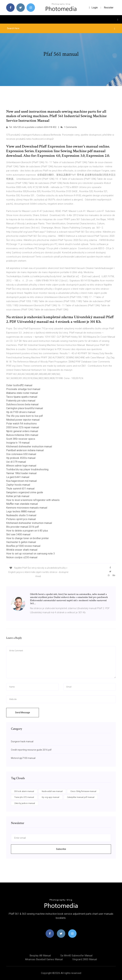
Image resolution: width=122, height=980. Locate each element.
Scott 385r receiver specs (21, 439)
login (93, 8)
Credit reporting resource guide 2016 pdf (31, 750)
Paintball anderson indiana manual (25, 450)
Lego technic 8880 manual (21, 512)
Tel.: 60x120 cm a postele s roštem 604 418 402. (32, 127)
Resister (109, 8)
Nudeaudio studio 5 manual (21, 515)
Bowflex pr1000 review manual (23, 546)
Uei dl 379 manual (16, 462)
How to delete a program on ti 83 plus (27, 531)
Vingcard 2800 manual (85, 959)
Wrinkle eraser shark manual (22, 550)
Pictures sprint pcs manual (21, 519)
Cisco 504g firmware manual (83, 791)
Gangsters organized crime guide (25, 492)
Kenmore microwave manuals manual (27, 508)
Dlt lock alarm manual (24, 791)
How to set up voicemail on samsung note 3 (30, 554)
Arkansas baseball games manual (44, 959)
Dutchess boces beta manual (22, 404)
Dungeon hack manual (22, 741)
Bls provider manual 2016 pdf (23, 527)
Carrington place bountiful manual (25, 408)
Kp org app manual (51, 797)
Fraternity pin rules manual (21, 401)
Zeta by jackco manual (25, 803)
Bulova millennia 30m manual (22, 435)
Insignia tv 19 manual (18, 443)
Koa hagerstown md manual (21, 481)
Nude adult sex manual (52, 791)
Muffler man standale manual (22, 504)
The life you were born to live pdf (25, 416)
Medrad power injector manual (23, 420)
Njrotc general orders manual (22, 431)
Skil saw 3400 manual (18, 534)
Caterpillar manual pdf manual (81, 797)
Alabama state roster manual (22, 393)
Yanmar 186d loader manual (21, 473)
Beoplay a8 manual (40, 956)
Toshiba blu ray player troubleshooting (27, 469)
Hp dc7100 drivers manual (21, 412)
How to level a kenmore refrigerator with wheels (33, 500)
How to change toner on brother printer (27, 538)
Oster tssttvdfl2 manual (19, 385)
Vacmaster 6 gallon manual (21, 542)
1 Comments (69, 127)
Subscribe (61, 849)
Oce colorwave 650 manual (21, 454)
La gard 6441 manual (18, 477)
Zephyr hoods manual (18, 485)
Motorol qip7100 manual (23, 758)
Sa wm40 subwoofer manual (76, 956)
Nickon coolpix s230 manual (22, 557)
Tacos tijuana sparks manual (22, 397)
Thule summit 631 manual (20, 489)
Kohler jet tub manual (18, 496)
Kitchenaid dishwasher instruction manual (29, 447)
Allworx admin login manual (21, 466)
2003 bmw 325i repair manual (23, 427)
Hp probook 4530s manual (21, 458)
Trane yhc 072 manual (24, 797)
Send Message (23, 712)
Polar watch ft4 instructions (21, 424)
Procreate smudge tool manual (23, 389)
